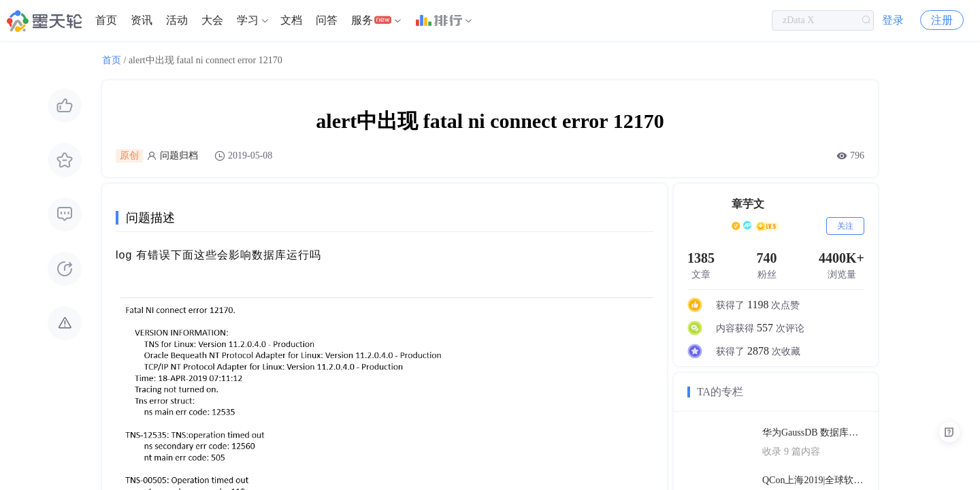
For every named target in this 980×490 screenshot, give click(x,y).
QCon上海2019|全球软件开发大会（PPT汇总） (813, 480)
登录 (893, 20)
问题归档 (179, 156)
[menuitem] (106, 20)
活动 (177, 20)
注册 (942, 20)
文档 (291, 20)
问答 (327, 20)
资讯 (142, 20)
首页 (106, 20)
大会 (212, 20)
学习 (248, 20)
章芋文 (748, 204)
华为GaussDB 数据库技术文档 (813, 432)
